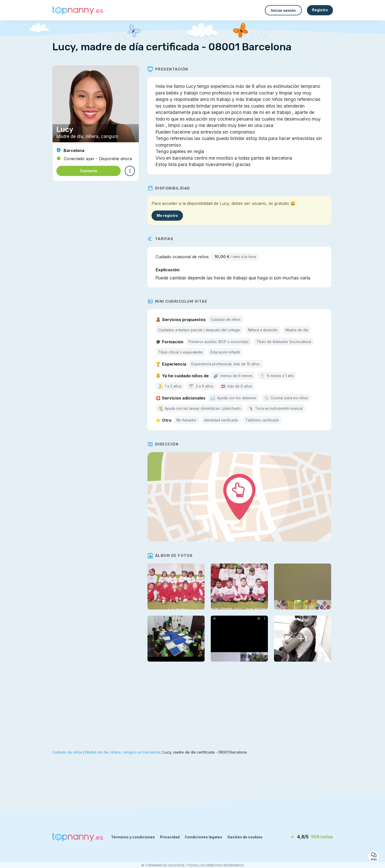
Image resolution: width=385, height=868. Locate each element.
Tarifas (162, 239)
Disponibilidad (171, 188)
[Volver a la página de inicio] (78, 10)
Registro (320, 10)
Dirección (165, 444)
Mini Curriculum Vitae (179, 301)
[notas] (304, 837)
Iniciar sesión (283, 10)
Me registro (169, 215)
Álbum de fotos (172, 556)
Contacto (89, 171)
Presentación (170, 69)
